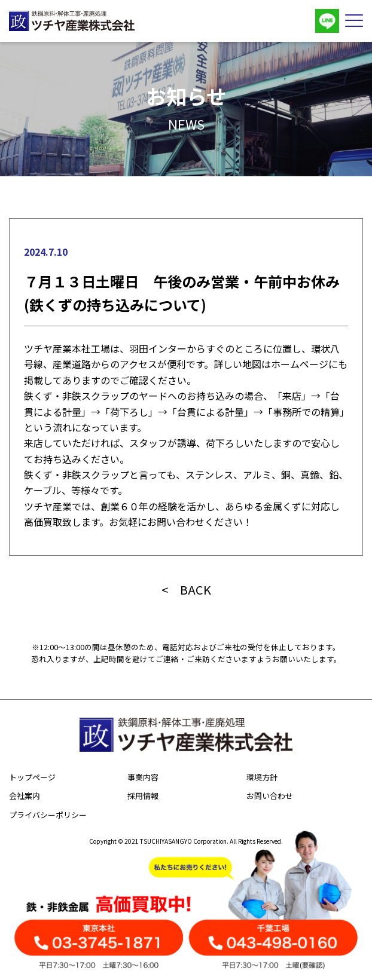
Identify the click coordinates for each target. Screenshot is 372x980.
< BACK (186, 589)
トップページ (32, 777)
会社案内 (25, 796)
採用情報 (143, 796)
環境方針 (262, 777)
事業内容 (143, 777)
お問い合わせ (270, 796)
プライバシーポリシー (48, 815)
